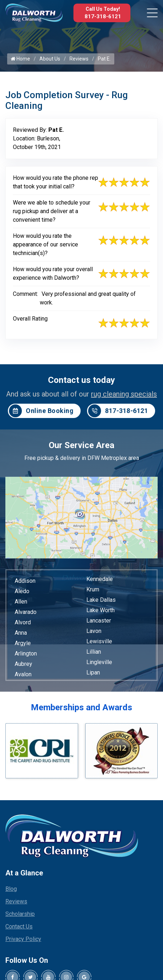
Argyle (23, 643)
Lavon (94, 631)
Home (20, 59)
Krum (93, 589)
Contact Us (19, 926)
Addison (25, 581)
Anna (21, 633)
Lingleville (99, 662)
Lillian (94, 652)
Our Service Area (81, 445)
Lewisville (99, 641)
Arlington (26, 654)
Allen (21, 602)
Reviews (79, 59)
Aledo (22, 591)
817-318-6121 (103, 16)
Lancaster (99, 621)
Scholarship (20, 914)
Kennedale (100, 579)
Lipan (93, 672)
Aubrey (23, 664)
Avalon (23, 674)
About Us (50, 59)
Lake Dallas (101, 600)
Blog (11, 889)
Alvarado (26, 612)
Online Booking (41, 411)
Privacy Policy (23, 939)
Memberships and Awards (81, 707)
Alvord (23, 622)
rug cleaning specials (124, 394)
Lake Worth (100, 610)
